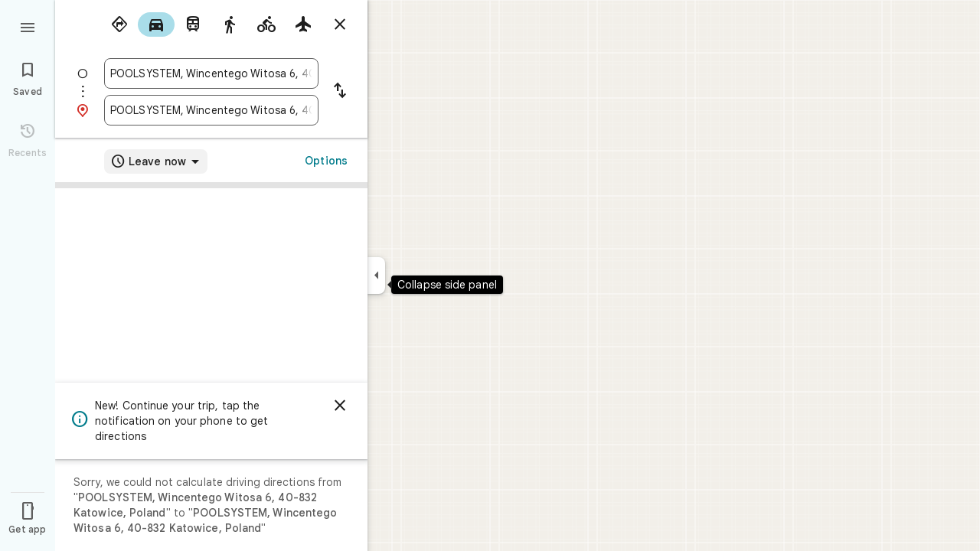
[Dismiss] (340, 406)
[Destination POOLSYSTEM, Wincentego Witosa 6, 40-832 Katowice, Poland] (211, 110)
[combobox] (211, 73)
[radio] (119, 24)
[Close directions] (340, 24)
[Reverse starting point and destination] (340, 92)
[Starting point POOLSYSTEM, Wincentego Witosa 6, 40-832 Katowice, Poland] (211, 73)
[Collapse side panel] (376, 275)
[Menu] (28, 26)
